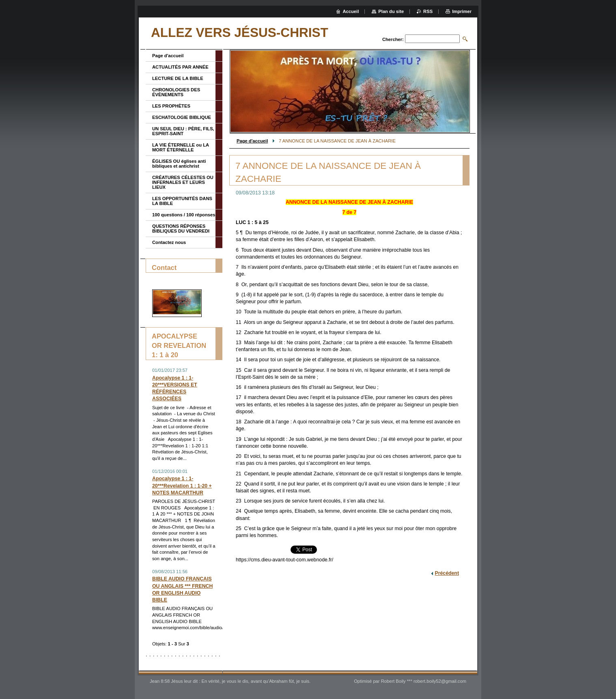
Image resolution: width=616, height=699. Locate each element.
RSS (428, 11)
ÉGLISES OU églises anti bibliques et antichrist (179, 164)
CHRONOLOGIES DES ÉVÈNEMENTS (176, 92)
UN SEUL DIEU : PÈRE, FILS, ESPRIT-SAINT (183, 131)
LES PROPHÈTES (171, 106)
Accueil (351, 11)
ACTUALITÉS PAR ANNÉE (180, 67)
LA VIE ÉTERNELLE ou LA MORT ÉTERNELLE (181, 147)
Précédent (447, 573)
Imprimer (462, 11)
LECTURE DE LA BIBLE (178, 78)
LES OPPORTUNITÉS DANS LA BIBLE (182, 201)
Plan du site (391, 11)
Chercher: (393, 39)
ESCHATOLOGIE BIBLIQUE (182, 117)
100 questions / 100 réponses (184, 215)
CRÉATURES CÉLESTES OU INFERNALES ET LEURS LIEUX (183, 182)
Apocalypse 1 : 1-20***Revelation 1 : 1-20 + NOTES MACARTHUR (182, 485)
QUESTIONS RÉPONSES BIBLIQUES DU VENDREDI (181, 229)
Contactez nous (169, 242)
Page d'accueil (252, 141)
